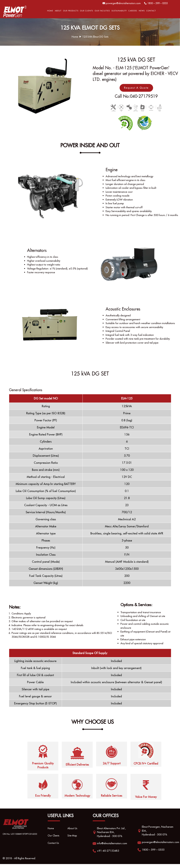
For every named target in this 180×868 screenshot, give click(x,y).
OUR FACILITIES (102, 11)
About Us (73, 833)
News (142, 11)
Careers (133, 11)
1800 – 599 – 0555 (156, 3)
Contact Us (54, 847)
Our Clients (87, 11)
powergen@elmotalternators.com (120, 3)
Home (50, 11)
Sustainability (119, 11)
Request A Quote (136, 88)
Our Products (71, 11)
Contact (151, 11)
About (58, 11)
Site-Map (73, 840)
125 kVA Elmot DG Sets (95, 37)
